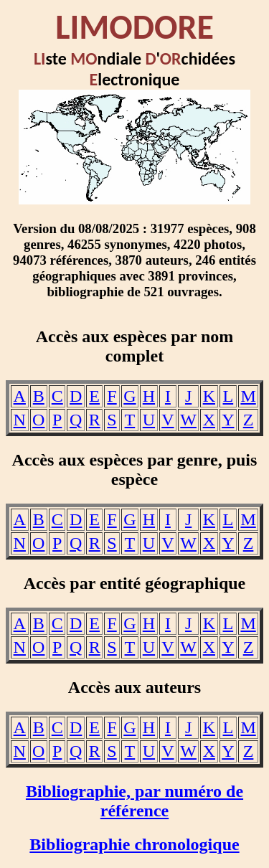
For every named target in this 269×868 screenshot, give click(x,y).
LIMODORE (134, 27)
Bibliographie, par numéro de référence (134, 801)
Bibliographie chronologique (134, 844)
